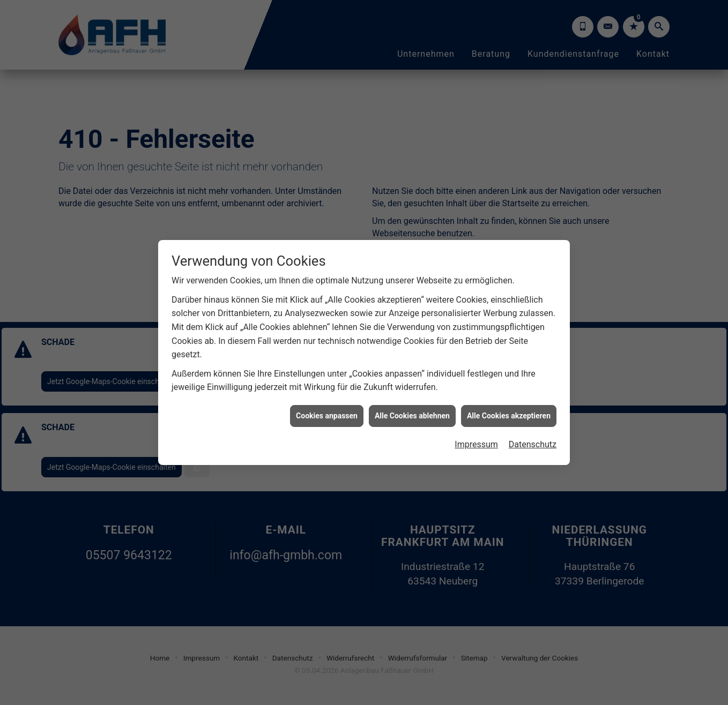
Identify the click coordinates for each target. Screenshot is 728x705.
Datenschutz (533, 438)
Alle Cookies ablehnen (412, 409)
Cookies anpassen (327, 409)
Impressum (476, 438)
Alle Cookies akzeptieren (509, 409)
